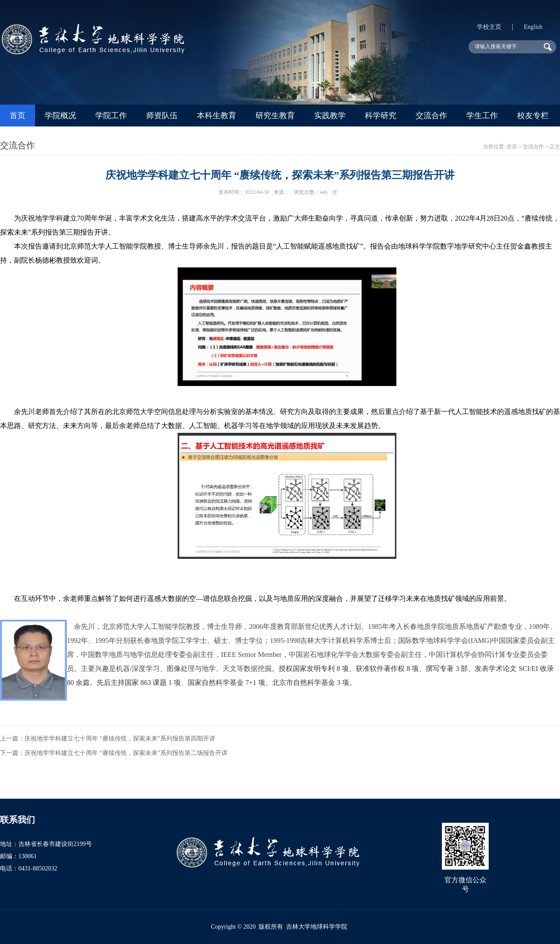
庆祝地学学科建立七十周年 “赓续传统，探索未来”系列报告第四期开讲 (120, 739)
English (533, 27)
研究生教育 (275, 116)
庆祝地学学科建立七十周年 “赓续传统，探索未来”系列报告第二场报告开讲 (126, 753)
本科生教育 (217, 116)
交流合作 (431, 116)
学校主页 (489, 27)
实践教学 (330, 116)
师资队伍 (162, 116)
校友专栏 (533, 116)
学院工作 (111, 116)
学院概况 (60, 116)
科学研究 (381, 116)
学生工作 (482, 116)
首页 (17, 116)
